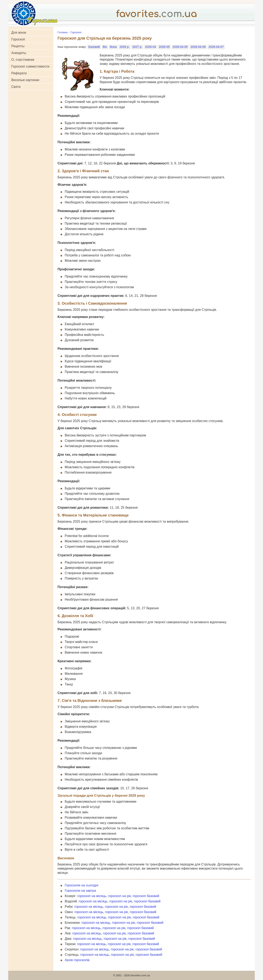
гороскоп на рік (119, 896)
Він (105, 47)
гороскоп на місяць (92, 896)
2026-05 (164, 47)
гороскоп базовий (146, 896)
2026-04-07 (216, 47)
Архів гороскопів (77, 960)
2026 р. (125, 47)
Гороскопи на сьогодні (82, 885)
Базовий (94, 47)
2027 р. (137, 47)
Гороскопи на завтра (80, 891)
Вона (113, 47)
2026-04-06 (198, 47)
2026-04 (151, 47)
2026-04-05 (180, 47)
